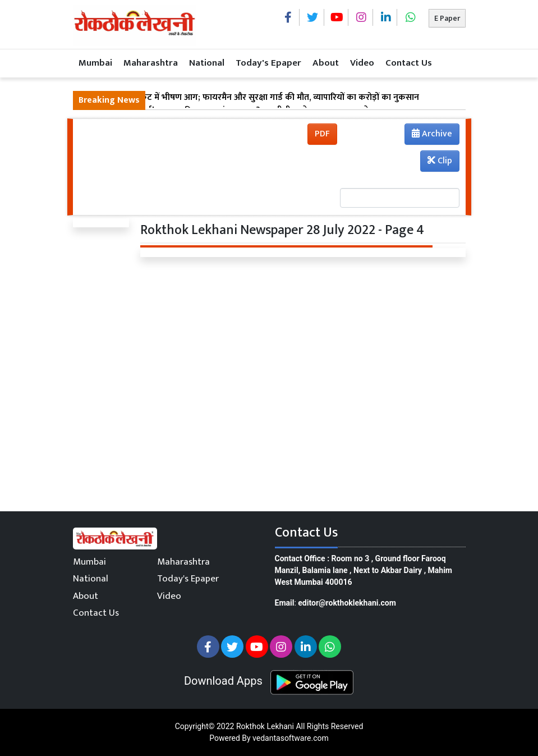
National (207, 63)
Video (362, 63)
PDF (322, 134)
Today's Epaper (268, 63)
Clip (440, 161)
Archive (429, 135)
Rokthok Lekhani (265, 726)
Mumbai (95, 63)
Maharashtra (151, 63)
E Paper (447, 18)
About (326, 63)
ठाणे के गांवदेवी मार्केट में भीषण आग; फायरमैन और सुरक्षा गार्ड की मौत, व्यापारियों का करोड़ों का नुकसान (249, 98)
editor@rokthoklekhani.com (347, 603)
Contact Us (409, 63)
